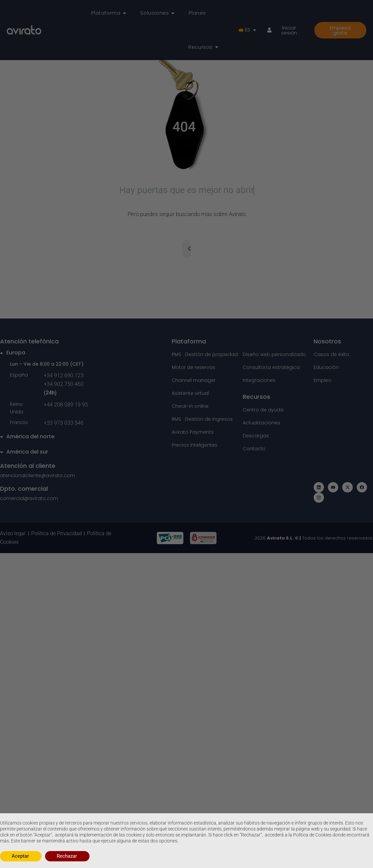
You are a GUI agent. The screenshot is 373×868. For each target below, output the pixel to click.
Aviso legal (14, 534)
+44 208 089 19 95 (66, 405)
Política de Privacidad (57, 534)
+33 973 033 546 (64, 424)
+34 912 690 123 (64, 376)
